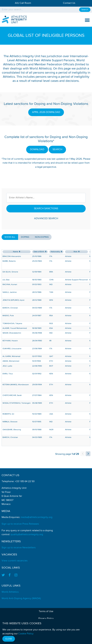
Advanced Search (46, 219)
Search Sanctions (46, 209)
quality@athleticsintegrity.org (27, 535)
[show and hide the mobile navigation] (87, 20)
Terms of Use (46, 611)
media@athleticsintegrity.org (36, 517)
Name (17, 252)
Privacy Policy (46, 619)
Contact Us (69, 3)
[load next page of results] (88, 454)
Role (77, 252)
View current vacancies (15, 561)
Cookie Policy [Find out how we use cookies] (26, 634)
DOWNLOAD (37, 150)
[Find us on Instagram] (16, 575)
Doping (25, 237)
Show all (10, 237)
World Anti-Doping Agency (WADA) (21, 599)
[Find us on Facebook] (10, 575)
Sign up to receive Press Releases (20, 524)
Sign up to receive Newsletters (19, 548)
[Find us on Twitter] (4, 575)
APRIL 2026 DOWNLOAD (46, 112)
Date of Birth (40, 252)
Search (85, 10)
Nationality (56, 252)
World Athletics (10, 592)
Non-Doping (42, 237)
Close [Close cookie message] (9, 639)
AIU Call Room (23, 3)
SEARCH (57, 150)
